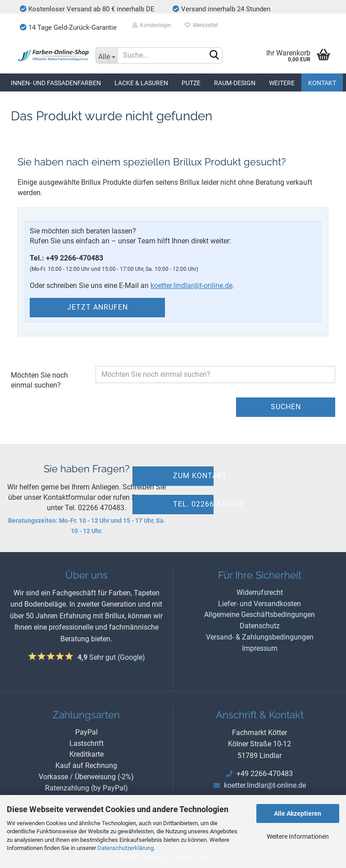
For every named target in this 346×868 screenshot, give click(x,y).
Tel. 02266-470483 (193, 504)
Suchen (286, 407)
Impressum (260, 648)
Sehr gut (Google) (111, 657)
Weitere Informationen (298, 836)
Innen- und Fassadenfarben (56, 83)
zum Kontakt (193, 476)
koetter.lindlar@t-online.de (191, 286)
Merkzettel (201, 25)
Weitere (282, 83)
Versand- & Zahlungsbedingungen (260, 637)
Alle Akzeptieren (298, 813)
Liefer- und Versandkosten (259, 604)
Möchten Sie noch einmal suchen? (39, 380)
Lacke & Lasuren (141, 83)
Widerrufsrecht (260, 592)
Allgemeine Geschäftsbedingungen (259, 614)
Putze (191, 83)
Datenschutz (260, 626)
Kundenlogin (152, 25)
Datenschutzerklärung (125, 848)
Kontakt (322, 83)
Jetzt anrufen (98, 307)
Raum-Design (235, 83)
